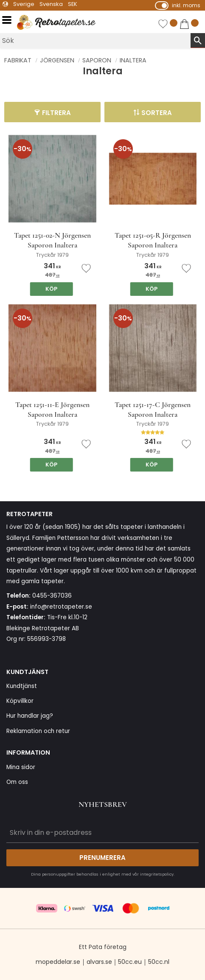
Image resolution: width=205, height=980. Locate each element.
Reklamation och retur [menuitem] (38, 731)
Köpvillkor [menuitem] (20, 701)
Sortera (157, 113)
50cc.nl (159, 962)
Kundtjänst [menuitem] (22, 686)
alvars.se (99, 962)
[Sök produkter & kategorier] (95, 41)
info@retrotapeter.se (61, 607)
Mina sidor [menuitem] (21, 767)
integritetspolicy (157, 874)
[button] (10, 20)
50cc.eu (130, 962)
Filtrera (56, 113)
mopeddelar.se (58, 962)
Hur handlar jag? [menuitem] (30, 716)
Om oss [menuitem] (17, 782)
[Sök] (198, 40)
